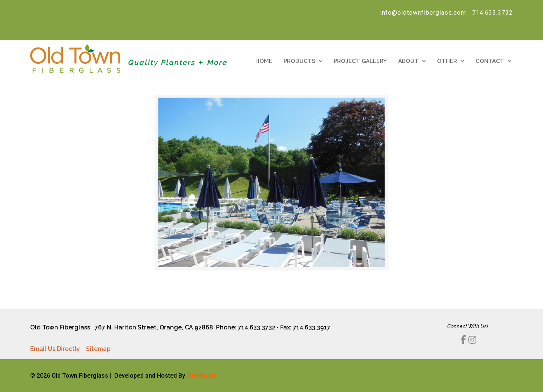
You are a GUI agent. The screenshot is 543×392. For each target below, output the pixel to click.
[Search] (133, 29)
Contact (493, 61)
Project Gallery (360, 61)
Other (451, 61)
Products (303, 61)
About (412, 61)
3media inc (202, 376)
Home (264, 61)
